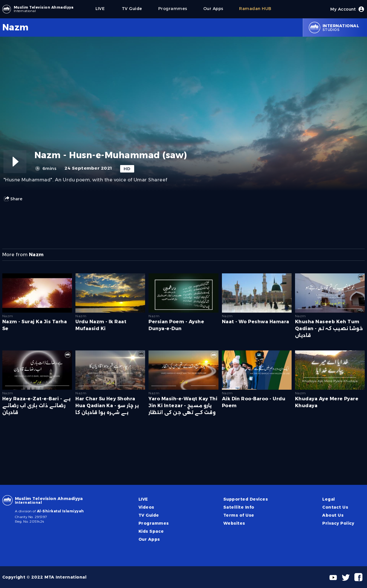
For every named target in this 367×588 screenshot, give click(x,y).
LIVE (143, 499)
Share (13, 199)
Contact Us (335, 507)
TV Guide (149, 515)
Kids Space (151, 531)
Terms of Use (239, 515)
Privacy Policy (338, 523)
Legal (329, 499)
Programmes (154, 523)
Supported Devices (246, 499)
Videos (146, 507)
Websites (234, 523)
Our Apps (149, 539)
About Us (333, 515)
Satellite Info (239, 507)
